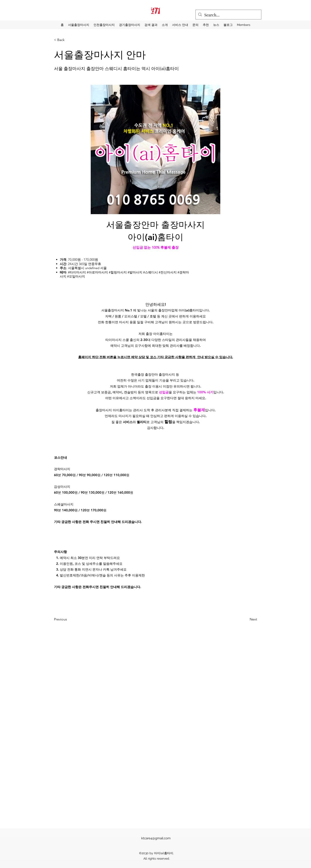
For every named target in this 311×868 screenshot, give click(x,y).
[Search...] (228, 15)
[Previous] (74, 619)
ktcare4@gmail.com (156, 838)
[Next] (242, 619)
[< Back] (68, 40)
